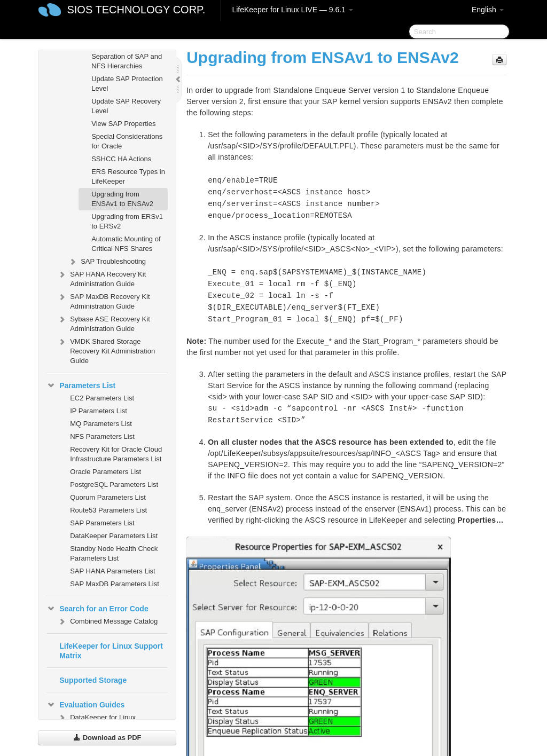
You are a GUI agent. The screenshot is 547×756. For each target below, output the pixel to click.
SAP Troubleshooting (107, 262)
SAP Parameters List (102, 523)
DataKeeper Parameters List (114, 536)
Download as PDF (107, 738)
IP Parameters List (99, 411)
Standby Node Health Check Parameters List (114, 553)
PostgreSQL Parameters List (114, 485)
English (488, 10)
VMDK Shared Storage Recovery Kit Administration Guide (106, 350)
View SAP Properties (123, 124)
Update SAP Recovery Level (126, 106)
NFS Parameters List (102, 436)
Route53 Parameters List (108, 510)
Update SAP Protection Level (127, 84)
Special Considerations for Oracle (127, 141)
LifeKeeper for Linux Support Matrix (111, 651)
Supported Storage (93, 680)
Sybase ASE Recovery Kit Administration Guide (104, 323)
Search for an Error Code (97, 609)
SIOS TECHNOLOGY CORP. (136, 10)
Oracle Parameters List (106, 472)
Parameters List (81, 385)
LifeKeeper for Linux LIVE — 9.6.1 (292, 10)
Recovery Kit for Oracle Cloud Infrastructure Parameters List (116, 454)
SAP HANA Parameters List (112, 571)
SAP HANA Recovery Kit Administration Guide (101, 278)
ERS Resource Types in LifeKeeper (128, 176)
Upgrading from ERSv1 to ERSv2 (127, 221)
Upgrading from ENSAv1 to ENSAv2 (122, 199)
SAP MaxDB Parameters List (115, 584)
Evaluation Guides (85, 705)
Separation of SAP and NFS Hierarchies (127, 61)
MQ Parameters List (101, 424)
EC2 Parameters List (102, 398)
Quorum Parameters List (108, 497)
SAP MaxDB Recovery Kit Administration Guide (103, 300)
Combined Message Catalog (107, 621)
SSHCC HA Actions (121, 159)
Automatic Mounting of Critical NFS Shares (126, 244)
